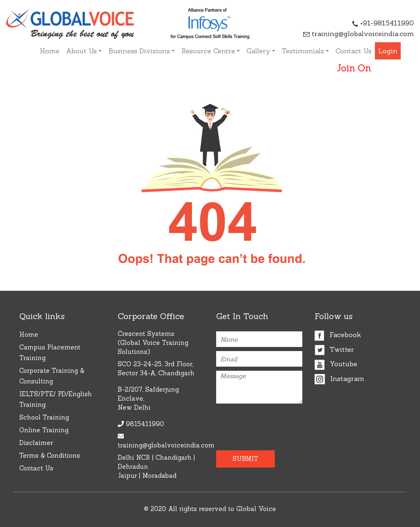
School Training (44, 417)
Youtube (336, 364)
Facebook (338, 335)
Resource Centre (208, 51)
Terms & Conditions (50, 455)
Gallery (258, 51)
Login (388, 51)
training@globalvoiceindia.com (358, 34)
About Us (81, 51)
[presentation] (264, 424)
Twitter (334, 349)
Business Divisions (139, 51)
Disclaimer (36, 443)
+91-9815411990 (383, 23)
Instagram (339, 379)
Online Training (44, 430)
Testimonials (303, 51)
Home (50, 51)
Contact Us (354, 51)
